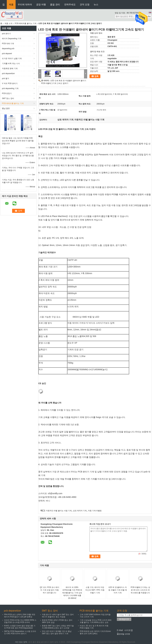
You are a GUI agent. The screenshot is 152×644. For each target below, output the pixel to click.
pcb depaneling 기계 (10, 88)
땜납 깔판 (6, 108)
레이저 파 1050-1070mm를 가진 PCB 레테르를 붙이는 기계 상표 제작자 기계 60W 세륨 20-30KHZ (72, 593)
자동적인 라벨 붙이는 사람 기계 (59, 511)
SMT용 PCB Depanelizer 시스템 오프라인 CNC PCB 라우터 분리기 (20, 632)
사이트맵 (129, 630)
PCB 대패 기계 (8, 44)
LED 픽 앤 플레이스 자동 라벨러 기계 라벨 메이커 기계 (118, 590)
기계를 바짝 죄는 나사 (11, 63)
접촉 (96, 76)
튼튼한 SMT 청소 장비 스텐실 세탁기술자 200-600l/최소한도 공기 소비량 (58, 627)
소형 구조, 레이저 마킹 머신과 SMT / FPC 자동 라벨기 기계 (95, 590)
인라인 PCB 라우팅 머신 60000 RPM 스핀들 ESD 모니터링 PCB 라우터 (20, 621)
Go (149, 16)
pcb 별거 (6, 78)
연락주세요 (70, 4)
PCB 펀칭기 (7, 93)
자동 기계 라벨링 (95, 511)
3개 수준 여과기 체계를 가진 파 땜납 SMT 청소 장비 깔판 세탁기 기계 (57, 632)
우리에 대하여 (25, 4)
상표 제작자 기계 (80, 511)
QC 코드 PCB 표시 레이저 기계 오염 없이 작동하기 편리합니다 (50, 590)
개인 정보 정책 (21, 642)
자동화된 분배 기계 (10, 68)
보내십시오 (124, 619)
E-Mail (120, 630)
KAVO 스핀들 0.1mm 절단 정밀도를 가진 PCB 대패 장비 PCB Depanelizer (20, 627)
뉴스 (96, 4)
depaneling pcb (8, 49)
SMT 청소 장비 (8, 98)
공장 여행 (41, 4)
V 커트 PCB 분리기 (10, 83)
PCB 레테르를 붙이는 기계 (26, 23)
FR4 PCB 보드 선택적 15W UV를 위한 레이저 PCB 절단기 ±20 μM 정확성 (20, 616)
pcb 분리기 (6, 34)
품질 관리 (55, 4)
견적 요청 (85, 4)
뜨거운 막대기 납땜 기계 (12, 59)
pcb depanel (7, 54)
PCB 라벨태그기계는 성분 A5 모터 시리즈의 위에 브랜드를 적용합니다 (140, 590)
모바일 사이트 (123, 634)
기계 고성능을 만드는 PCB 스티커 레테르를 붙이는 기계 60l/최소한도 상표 (96, 621)
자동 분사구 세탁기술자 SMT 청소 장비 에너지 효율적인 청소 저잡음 (58, 616)
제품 (11, 4)
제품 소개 (8, 23)
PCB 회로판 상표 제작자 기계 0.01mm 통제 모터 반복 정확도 (95, 632)
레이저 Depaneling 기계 (12, 39)
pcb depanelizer (8, 73)
